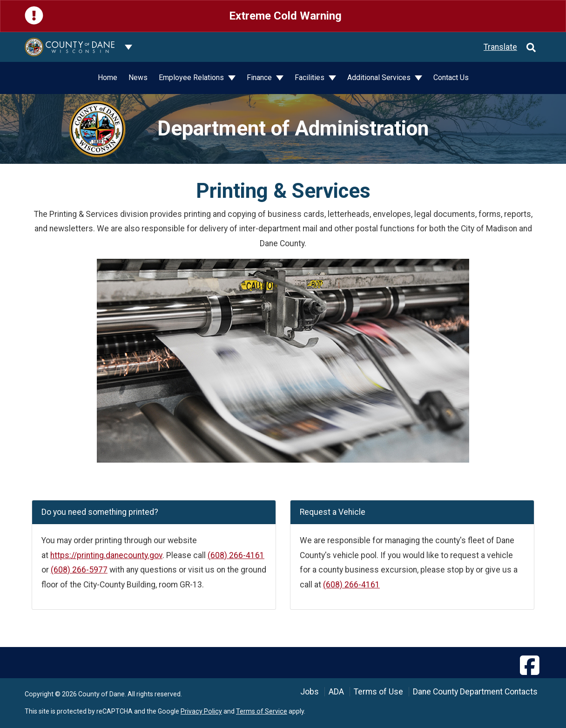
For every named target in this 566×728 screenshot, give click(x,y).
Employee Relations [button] (192, 78)
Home (108, 78)
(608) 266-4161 (236, 555)
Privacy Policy (201, 711)
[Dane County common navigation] (128, 47)
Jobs (310, 692)
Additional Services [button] (380, 78)
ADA (336, 692)
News (138, 78)
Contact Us (451, 78)
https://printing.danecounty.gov (106, 555)
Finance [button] (260, 78)
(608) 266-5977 (79, 570)
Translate (500, 47)
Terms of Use (378, 692)
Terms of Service (262, 711)
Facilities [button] (310, 78)
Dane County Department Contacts (475, 692)
